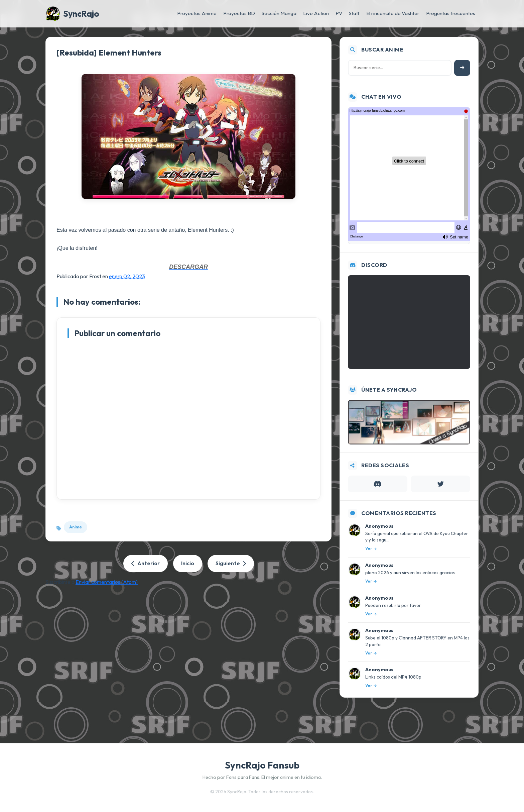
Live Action (316, 13)
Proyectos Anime (197, 13)
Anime (76, 527)
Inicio (188, 563)
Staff (354, 13)
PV (339, 13)
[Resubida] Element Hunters (109, 53)
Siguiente (231, 563)
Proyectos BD (239, 13)
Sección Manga (279, 13)
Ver (371, 548)
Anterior (146, 563)
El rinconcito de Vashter (393, 13)
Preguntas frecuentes (451, 13)
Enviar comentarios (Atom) (107, 582)
